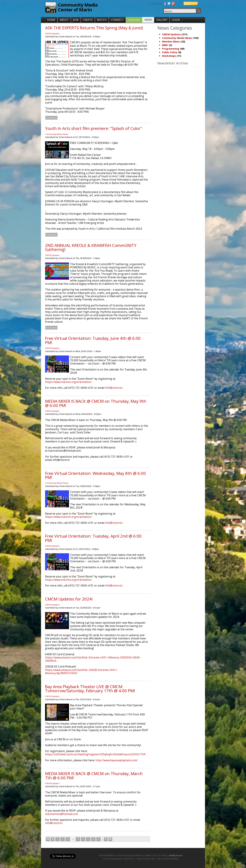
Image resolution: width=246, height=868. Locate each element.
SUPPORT (134, 20)
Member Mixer (171, 42)
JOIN (76, 20)
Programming (171, 49)
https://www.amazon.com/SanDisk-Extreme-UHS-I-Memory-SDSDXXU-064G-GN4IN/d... (93, 659)
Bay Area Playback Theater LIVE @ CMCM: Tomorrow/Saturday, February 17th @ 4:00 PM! (90, 689)
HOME (51, 20)
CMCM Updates (52, 34)
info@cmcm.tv (114, 388)
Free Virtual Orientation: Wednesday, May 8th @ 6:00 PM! (95, 475)
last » (110, 839)
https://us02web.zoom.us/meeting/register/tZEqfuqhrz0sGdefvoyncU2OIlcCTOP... (96, 754)
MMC (165, 45)
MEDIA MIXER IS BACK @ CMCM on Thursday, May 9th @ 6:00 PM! (96, 403)
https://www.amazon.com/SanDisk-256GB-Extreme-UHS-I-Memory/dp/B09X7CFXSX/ (81, 672)
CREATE (88, 20)
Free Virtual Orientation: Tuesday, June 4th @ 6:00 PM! (93, 340)
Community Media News (57, 134)
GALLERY (162, 20)
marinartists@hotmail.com (61, 814)
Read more (51, 118)
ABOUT (64, 20)
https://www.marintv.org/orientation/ (68, 382)
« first (48, 839)
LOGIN (176, 20)
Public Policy (170, 52)
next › (106, 839)
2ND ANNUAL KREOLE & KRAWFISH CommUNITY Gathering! (91, 247)
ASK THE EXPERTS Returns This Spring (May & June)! (94, 28)
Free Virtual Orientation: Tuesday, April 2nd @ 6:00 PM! (93, 538)
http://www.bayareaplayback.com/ (117, 760)
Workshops (169, 56)
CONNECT (117, 20)
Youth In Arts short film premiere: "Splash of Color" (94, 128)
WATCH (102, 20)
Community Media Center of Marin (78, 7)
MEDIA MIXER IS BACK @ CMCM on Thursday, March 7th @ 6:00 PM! (94, 776)
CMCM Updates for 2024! (69, 599)
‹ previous (53, 839)
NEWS (148, 20)
